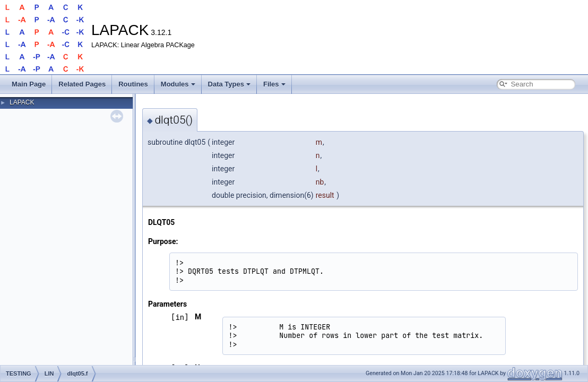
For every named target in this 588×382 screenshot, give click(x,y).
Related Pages (82, 84)
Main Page (29, 84)
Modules (178, 84)
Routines (133, 84)
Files (274, 84)
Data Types (229, 84)
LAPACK (22, 102)
